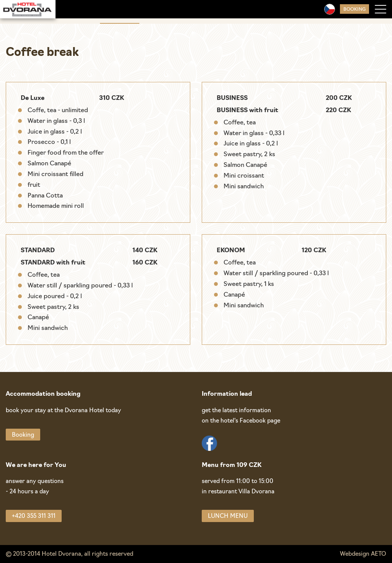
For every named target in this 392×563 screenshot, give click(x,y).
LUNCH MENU (228, 516)
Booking (354, 10)
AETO (379, 554)
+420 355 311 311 (34, 516)
